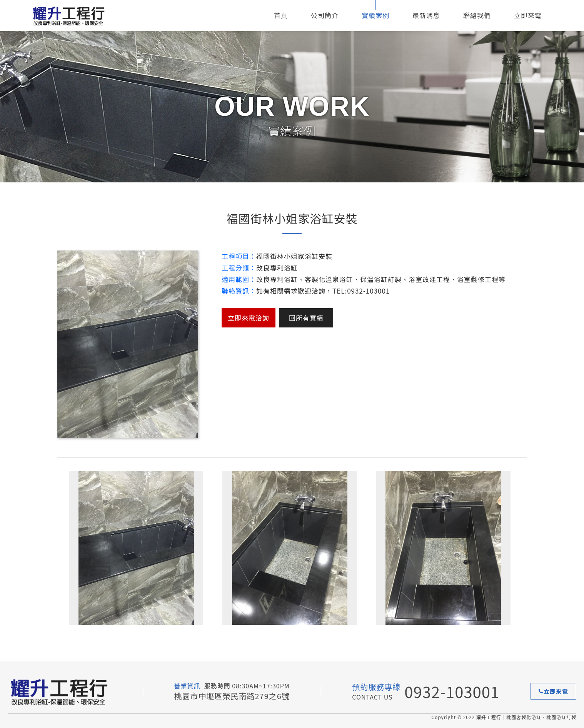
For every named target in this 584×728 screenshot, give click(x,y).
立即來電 (528, 15)
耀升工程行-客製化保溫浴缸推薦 (79, 16)
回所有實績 (306, 318)
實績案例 (375, 15)
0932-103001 (452, 691)
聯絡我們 (477, 15)
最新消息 (426, 15)
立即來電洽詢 (249, 318)
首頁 (281, 15)
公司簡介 (325, 15)
